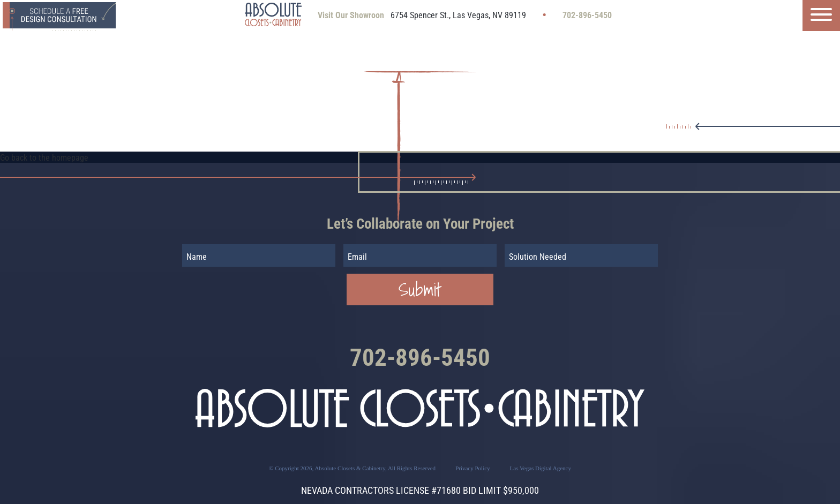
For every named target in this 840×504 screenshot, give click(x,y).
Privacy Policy (472, 468)
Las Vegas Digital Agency (541, 468)
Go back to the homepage (44, 158)
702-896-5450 (587, 15)
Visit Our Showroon (351, 15)
